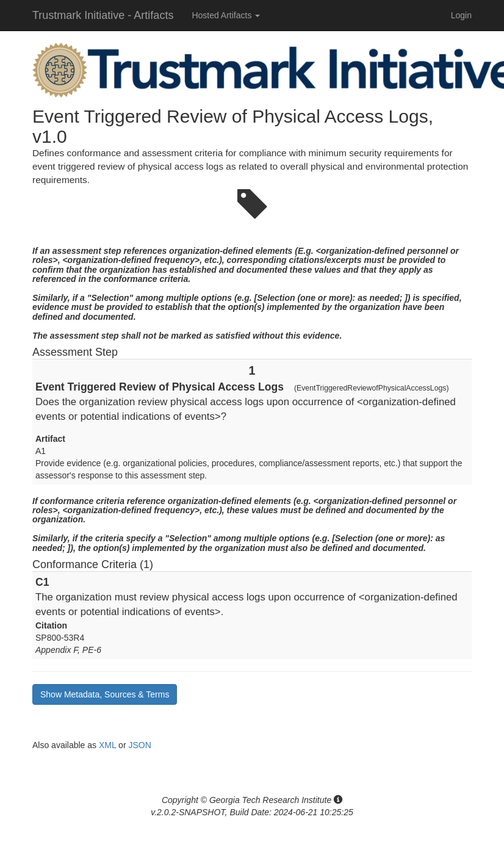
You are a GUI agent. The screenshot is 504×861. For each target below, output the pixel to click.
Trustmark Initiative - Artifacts (103, 15)
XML (107, 745)
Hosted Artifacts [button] (226, 15)
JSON (139, 745)
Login (461, 15)
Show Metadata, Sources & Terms (105, 694)
